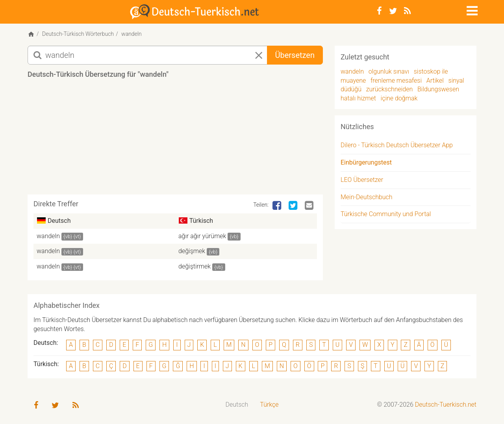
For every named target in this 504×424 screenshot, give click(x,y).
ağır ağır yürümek (202, 236)
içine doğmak (399, 98)
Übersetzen (295, 55)
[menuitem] (237, 405)
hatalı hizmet (358, 98)
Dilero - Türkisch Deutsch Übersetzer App (397, 145)
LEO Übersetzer (362, 180)
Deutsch (237, 405)
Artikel (435, 81)
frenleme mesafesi (396, 81)
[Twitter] (393, 11)
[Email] (310, 206)
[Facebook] (379, 11)
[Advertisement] (175, 139)
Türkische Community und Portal (386, 214)
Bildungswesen (438, 89)
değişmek (192, 251)
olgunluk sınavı (389, 71)
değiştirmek (195, 266)
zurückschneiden (390, 89)
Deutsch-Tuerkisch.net (446, 405)
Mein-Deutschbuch (367, 197)
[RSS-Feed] (407, 11)
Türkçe (269, 405)
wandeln (48, 236)
